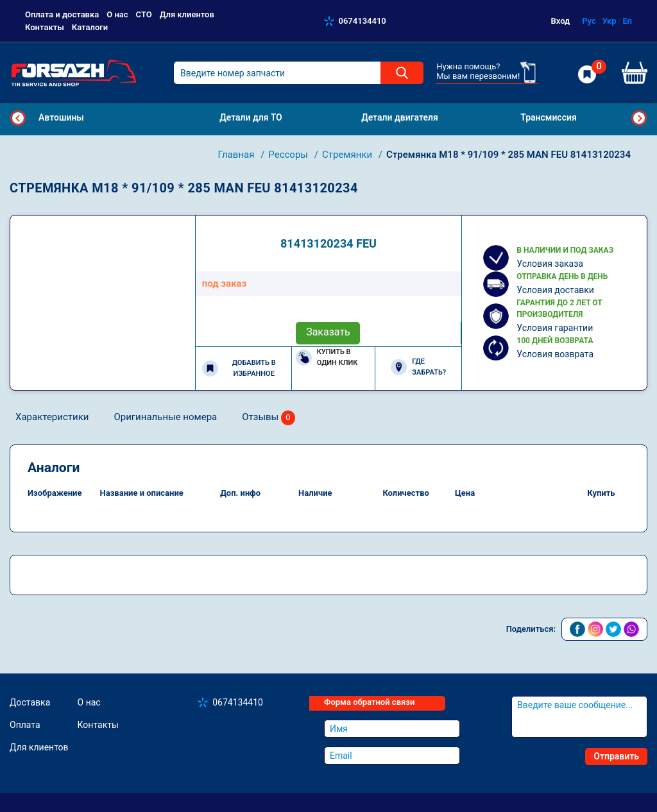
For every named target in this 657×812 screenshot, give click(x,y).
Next (639, 118)
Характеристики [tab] (52, 417)
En (627, 21)
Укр (609, 21)
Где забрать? (418, 367)
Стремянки (348, 155)
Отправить (616, 756)
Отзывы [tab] (269, 418)
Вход (561, 21)
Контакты (45, 27)
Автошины (61, 117)
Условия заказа (550, 264)
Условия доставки (555, 290)
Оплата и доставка (62, 14)
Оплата (25, 725)
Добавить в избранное (239, 368)
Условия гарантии (555, 328)
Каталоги (90, 27)
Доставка (30, 702)
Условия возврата (555, 354)
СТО (144, 14)
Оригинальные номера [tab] (165, 417)
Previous (18, 118)
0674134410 (363, 21)
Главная (237, 155)
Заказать (328, 332)
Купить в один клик (327, 357)
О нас (117, 14)
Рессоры (289, 155)
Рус (589, 21)
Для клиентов (187, 14)
